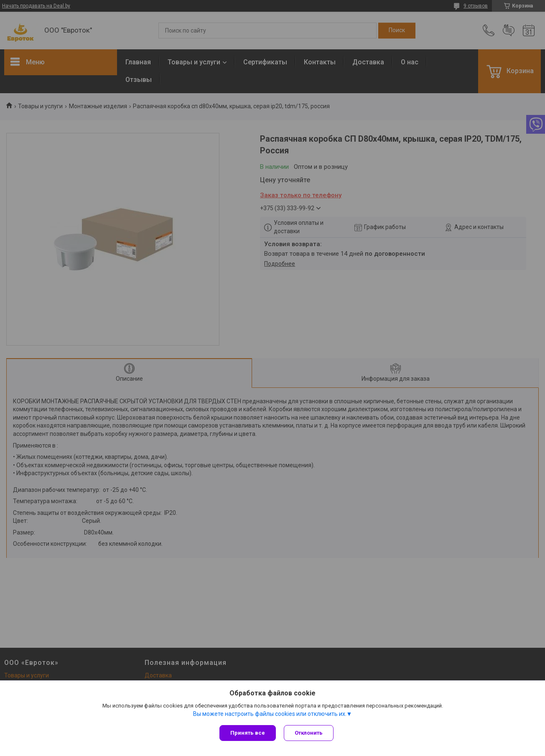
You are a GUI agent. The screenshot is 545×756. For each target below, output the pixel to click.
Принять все (248, 733)
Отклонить (309, 733)
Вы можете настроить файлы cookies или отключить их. (270, 714)
